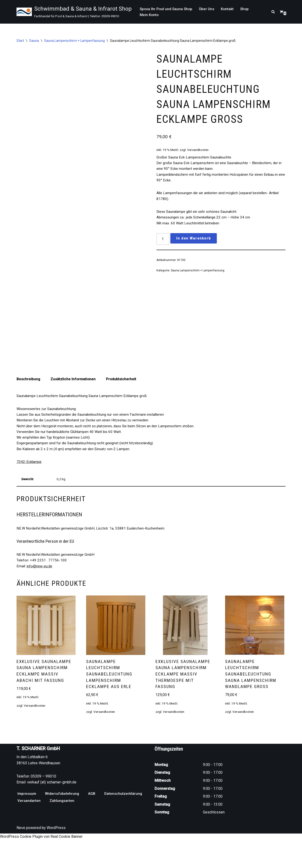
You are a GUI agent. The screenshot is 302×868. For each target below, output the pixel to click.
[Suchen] (273, 12)
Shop (248, 9)
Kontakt (230, 9)
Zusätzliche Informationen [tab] (74, 397)
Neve (21, 862)
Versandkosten (201, 154)
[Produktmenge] (163, 247)
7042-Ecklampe (29, 483)
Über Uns (209, 9)
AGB (93, 828)
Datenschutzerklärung (125, 828)
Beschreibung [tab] (29, 397)
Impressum (27, 828)
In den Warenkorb (194, 246)
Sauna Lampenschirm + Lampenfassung (74, 41)
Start (20, 41)
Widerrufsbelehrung (63, 828)
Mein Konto (150, 15)
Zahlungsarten (63, 835)
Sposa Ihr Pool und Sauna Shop (167, 9)
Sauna (34, 41)
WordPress (56, 862)
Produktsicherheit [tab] (123, 397)
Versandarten (29, 835)
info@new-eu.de (41, 590)
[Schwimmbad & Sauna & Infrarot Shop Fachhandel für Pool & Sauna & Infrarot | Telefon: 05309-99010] (74, 12)
